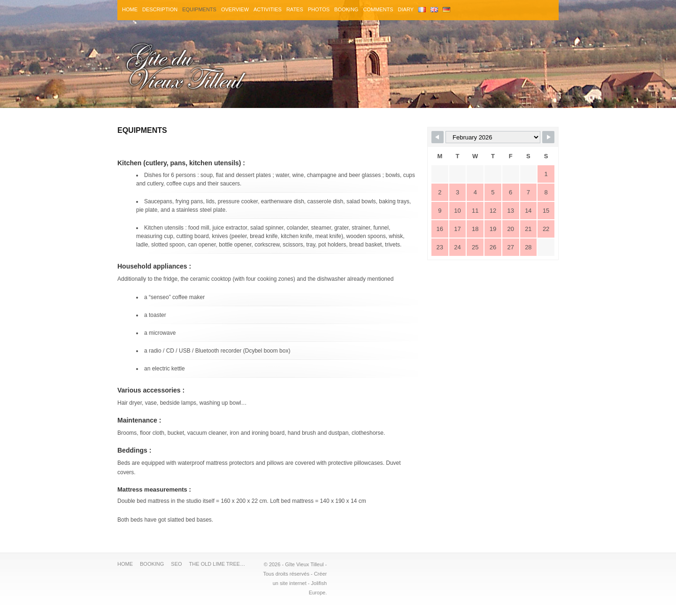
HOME (130, 9)
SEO (176, 564)
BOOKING (346, 9)
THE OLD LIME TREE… (217, 564)
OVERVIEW (235, 9)
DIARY (406, 9)
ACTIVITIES (268, 9)
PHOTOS (319, 9)
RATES (295, 9)
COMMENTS (378, 9)
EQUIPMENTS (199, 9)
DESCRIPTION (160, 9)
